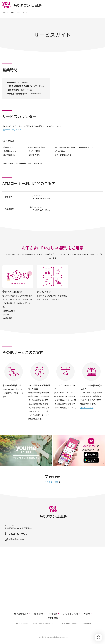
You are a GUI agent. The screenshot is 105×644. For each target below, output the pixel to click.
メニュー (101, 5)
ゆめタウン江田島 (8, 12)
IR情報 (87, 614)
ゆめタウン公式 (51, 482)
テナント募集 (52, 618)
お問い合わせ (87, 624)
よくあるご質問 (70, 614)
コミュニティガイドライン (69, 624)
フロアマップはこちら (12, 130)
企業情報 (39, 614)
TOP (98, 637)
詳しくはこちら (87, 408)
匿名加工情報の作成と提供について (44, 624)
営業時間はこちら (16, 539)
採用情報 (53, 614)
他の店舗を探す (21, 614)
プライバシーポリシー (21, 624)
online (94, 5)
